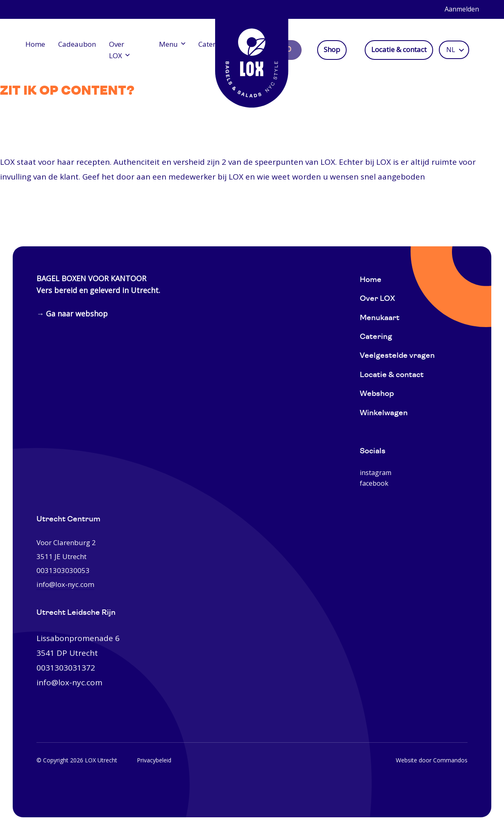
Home (35, 44)
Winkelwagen (384, 413)
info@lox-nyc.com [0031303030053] (65, 584)
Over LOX (117, 50)
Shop (334, 50)
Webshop (377, 394)
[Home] (252, 57)
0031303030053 (63, 570)
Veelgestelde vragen (397, 356)
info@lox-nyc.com (69, 682)
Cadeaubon (77, 44)
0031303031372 (66, 668)
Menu (166, 44)
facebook (374, 483)
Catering (210, 44)
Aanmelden (462, 9)
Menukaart (380, 318)
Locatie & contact (401, 50)
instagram (376, 473)
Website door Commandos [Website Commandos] (432, 760)
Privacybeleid (154, 760)
